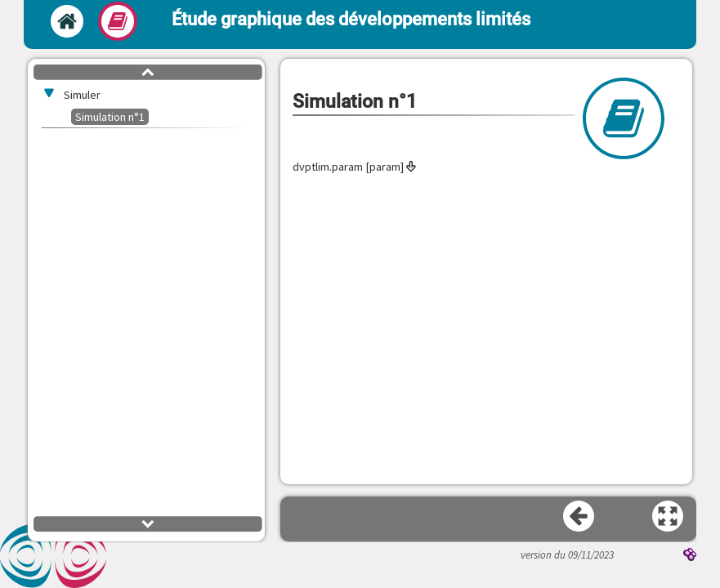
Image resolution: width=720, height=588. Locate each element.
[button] (669, 517)
